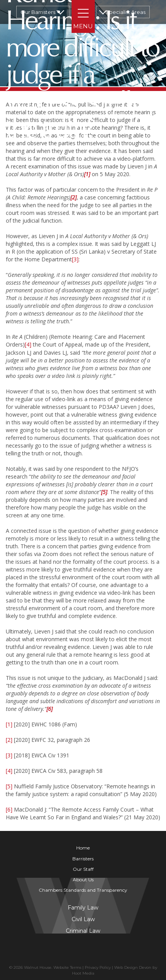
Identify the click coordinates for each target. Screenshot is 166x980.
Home (83, 848)
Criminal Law (83, 931)
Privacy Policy (98, 967)
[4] (28, 344)
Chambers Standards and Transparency (83, 890)
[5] (9, 786)
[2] (9, 740)
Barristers (83, 859)
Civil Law (83, 919)
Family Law (83, 908)
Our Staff (83, 869)
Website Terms (67, 967)
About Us (83, 880)
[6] (9, 809)
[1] (9, 724)
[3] (75, 259)
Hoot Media (83, 973)
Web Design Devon (133, 967)
